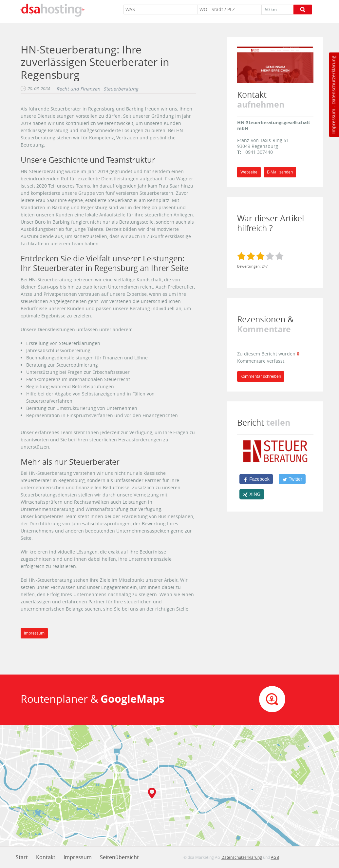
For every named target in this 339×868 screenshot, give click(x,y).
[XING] (252, 494)
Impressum (333, 121)
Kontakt (46, 857)
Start (22, 857)
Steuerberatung (121, 89)
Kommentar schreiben (261, 376)
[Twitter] (292, 479)
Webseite (249, 172)
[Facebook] (256, 479)
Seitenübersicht (119, 857)
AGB (275, 857)
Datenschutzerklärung (333, 80)
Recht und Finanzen (78, 89)
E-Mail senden (280, 172)
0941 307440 (259, 152)
